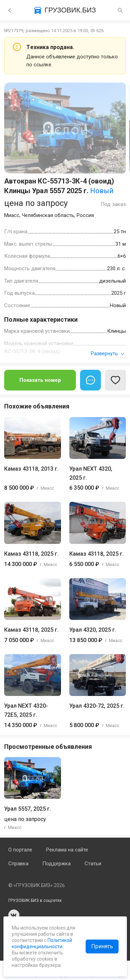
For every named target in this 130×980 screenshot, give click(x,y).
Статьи (93, 864)
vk (14, 915)
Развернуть (108, 354)
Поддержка (57, 864)
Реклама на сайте (67, 850)
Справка (18, 864)
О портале (20, 850)
